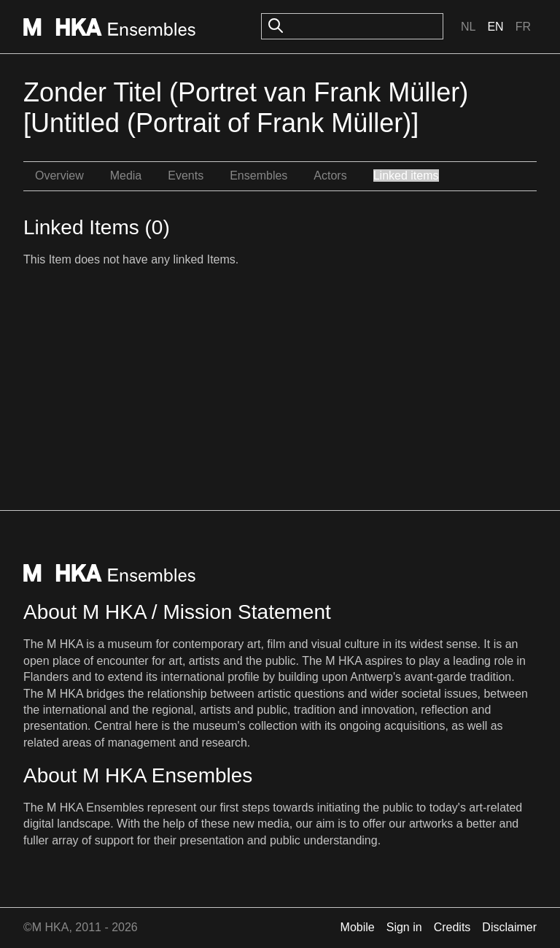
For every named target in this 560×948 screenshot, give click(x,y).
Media (126, 176)
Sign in (404, 927)
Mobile (358, 927)
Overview (59, 176)
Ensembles (258, 176)
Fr (523, 27)
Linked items (406, 176)
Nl (468, 27)
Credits (452, 927)
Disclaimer (509, 927)
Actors (330, 176)
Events (186, 176)
